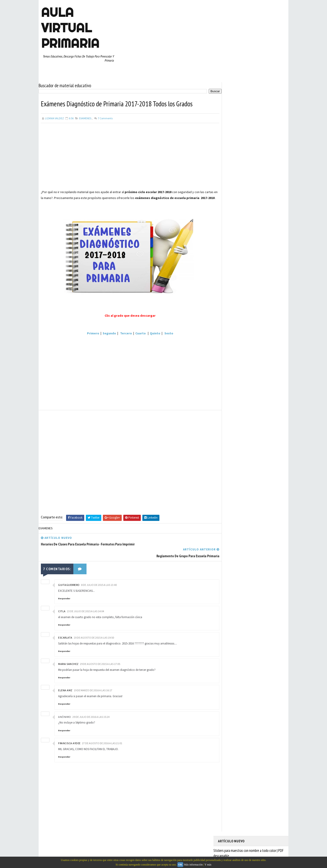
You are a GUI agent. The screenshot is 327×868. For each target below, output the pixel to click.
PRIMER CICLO (262, 368)
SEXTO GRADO (254, 391)
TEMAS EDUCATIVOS (266, 399)
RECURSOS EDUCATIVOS (234, 383)
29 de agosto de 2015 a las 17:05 (100, 663)
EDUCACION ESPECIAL (233, 352)
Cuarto (136, 338)
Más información (193, 865)
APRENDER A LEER (252, 328)
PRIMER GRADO (229, 376)
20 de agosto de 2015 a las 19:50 (94, 636)
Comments (105, 117)
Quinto (151, 338)
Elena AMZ (65, 689)
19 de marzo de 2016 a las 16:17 (93, 689)
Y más (208, 865)
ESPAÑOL (256, 352)
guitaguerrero (69, 583)
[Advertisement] (126, 156)
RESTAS (259, 383)
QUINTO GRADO (253, 376)
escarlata (65, 636)
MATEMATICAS (266, 360)
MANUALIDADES (229, 360)
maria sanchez (68, 663)
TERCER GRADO (229, 407)
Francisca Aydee (69, 742)
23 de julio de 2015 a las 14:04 (85, 610)
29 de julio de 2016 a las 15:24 (91, 715)
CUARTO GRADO (263, 336)
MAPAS (248, 360)
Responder (64, 597)
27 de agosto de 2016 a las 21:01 (102, 742)
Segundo (105, 338)
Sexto (165, 338)
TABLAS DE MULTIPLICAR (235, 399)
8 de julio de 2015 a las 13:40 (99, 583)
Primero (89, 338)
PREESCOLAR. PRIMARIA (234, 368)
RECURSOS (274, 376)
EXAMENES (85, 117)
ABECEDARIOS (228, 328)
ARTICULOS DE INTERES (234, 336)
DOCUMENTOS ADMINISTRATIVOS (240, 344)
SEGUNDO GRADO (230, 391)
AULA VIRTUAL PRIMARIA (70, 28)
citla (62, 610)
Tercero (122, 338)
